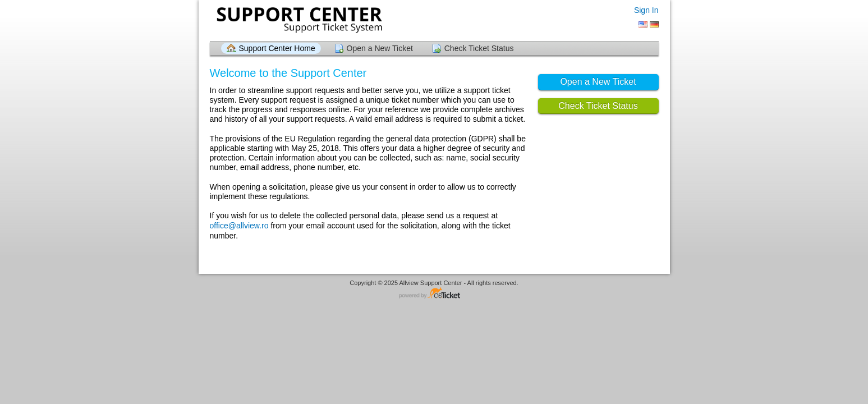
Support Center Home (277, 48)
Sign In (646, 10)
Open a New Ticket (380, 48)
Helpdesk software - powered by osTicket (434, 294)
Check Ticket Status (479, 48)
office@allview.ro (239, 226)
